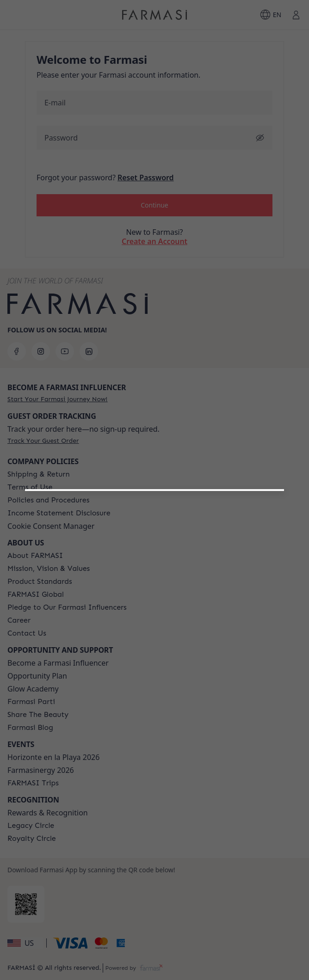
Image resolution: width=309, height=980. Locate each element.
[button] (154, 605)
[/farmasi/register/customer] (154, 629)
